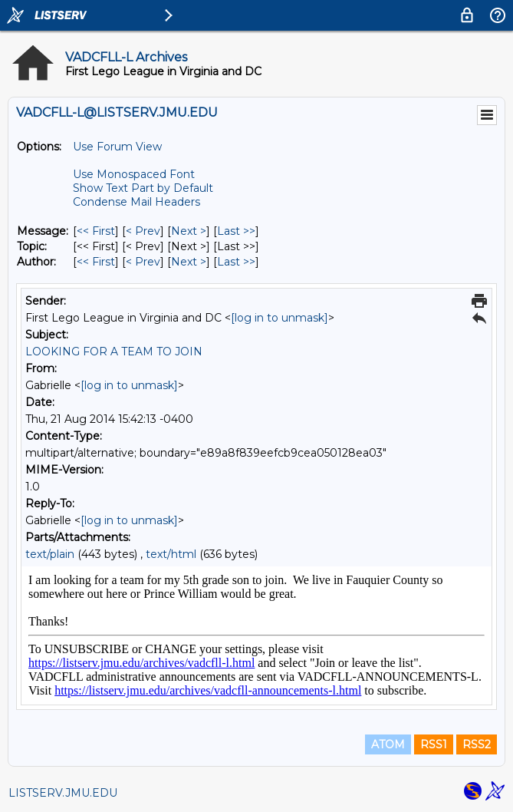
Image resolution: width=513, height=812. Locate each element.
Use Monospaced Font (134, 174)
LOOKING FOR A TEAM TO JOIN (114, 352)
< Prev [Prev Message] (143, 231)
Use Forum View (117, 147)
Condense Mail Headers (136, 202)
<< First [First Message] (96, 231)
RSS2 (477, 744)
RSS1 (434, 744)
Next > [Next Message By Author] (189, 262)
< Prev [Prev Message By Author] (143, 262)
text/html (171, 554)
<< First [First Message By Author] (96, 262)
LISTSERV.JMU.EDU (63, 793)
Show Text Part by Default (143, 188)
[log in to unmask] (280, 318)
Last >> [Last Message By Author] (236, 262)
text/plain (50, 554)
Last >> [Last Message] (236, 231)
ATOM (388, 744)
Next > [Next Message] (189, 231)
